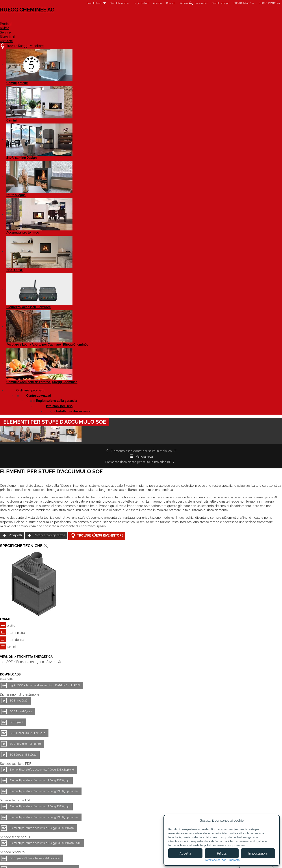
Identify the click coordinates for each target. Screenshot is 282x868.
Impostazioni (258, 853)
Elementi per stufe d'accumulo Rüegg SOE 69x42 (77, 537)
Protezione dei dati (215, 860)
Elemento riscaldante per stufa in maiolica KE (81, 174)
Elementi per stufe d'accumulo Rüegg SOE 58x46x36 (79, 526)
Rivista (153, 19)
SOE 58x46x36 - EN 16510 (63, 500)
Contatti (133, 3)
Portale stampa (183, 3)
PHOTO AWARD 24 (232, 3)
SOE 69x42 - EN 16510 (61, 511)
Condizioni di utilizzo (132, 861)
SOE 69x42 (54, 479)
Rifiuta (222, 853)
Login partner (104, 3)
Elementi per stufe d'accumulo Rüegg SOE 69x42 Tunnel (82, 548)
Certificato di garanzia (209, 277)
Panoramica (141, 174)
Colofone (107, 861)
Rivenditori (203, 19)
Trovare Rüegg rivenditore (216, 288)
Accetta (185, 853)
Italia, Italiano (54, 3)
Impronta (234, 860)
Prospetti (199, 266)
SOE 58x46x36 (56, 457)
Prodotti (128, 19)
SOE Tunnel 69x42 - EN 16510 (65, 490)
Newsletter (164, 3)
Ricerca (146, 3)
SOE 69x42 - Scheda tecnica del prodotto (72, 615)
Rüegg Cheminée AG (59, 16)
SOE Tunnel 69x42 (58, 468)
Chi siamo (113, 822)
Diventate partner (82, 3)
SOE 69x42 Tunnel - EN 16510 (65, 636)
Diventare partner (155, 824)
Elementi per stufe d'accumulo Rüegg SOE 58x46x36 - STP (83, 600)
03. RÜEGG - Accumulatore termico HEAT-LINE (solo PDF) (82, 442)
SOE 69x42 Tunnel (58, 647)
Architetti (234, 19)
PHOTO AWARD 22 (207, 3)
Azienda (120, 3)
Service (176, 19)
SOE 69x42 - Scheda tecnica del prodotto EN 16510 (78, 669)
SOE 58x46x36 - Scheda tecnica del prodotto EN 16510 (80, 626)
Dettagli (48, 784)
